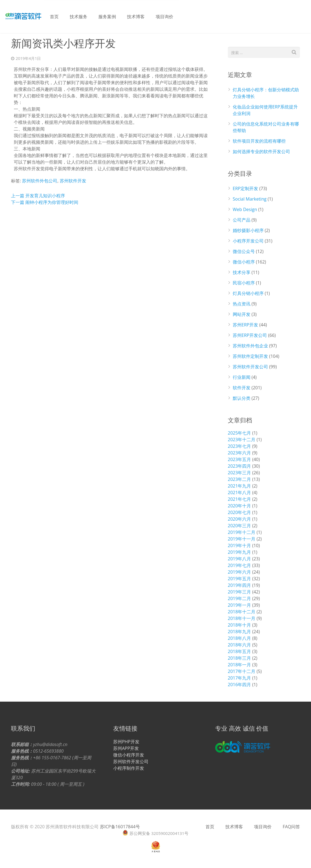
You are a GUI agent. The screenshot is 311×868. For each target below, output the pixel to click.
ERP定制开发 (245, 188)
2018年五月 (240, 651)
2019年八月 (240, 559)
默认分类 (242, 398)
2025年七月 (240, 433)
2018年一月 (240, 665)
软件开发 (242, 388)
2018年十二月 (242, 612)
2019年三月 (240, 592)
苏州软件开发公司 (250, 367)
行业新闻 (242, 377)
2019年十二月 (242, 532)
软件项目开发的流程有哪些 (259, 141)
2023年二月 (240, 479)
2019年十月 (240, 545)
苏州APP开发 (126, 748)
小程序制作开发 (129, 768)
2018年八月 (240, 638)
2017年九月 (240, 678)
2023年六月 (240, 453)
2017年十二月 (242, 671)
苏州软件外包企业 (250, 346)
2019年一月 (240, 605)
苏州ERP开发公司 (250, 335)
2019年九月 (240, 552)
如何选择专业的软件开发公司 (261, 151)
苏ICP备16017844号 (120, 827)
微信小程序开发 (129, 755)
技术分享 (242, 272)
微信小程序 (244, 262)
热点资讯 (242, 304)
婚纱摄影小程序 (248, 230)
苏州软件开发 (73, 181)
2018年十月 (240, 625)
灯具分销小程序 (248, 293)
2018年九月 (240, 632)
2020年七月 (240, 512)
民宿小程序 (244, 283)
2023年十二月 (242, 440)
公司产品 (242, 220)
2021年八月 (240, 492)
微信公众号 (244, 251)
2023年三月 (240, 473)
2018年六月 (240, 645)
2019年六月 (240, 572)
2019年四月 (240, 585)
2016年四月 (240, 685)
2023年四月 (240, 466)
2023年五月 (240, 459)
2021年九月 (240, 486)
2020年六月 (240, 519)
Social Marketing (250, 199)
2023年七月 (240, 446)
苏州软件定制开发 (250, 356)
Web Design (245, 209)
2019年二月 (240, 598)
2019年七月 (240, 565)
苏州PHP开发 (126, 742)
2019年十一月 (242, 539)
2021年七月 (240, 499)
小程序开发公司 (248, 241)
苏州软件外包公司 (40, 181)
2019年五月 (240, 579)
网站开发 (242, 314)
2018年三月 (240, 658)
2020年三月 (240, 526)
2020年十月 (240, 506)
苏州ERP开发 (245, 325)
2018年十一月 (242, 618)
